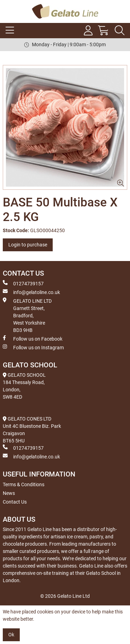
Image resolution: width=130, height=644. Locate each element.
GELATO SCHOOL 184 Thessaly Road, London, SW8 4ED (24, 386)
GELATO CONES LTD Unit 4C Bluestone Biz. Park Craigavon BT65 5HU (32, 430)
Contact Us (15, 502)
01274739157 (23, 283)
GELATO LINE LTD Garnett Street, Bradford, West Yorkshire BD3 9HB (27, 315)
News (9, 493)
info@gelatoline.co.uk (31, 292)
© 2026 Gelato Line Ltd (65, 596)
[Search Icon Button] (120, 31)
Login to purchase (28, 245)
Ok (11, 635)
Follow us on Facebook (33, 339)
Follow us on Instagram (33, 347)
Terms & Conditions (24, 484)
